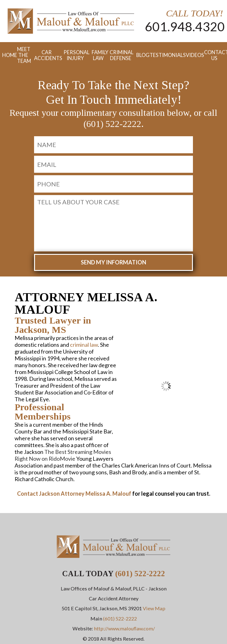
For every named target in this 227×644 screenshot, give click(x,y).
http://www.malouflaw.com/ (124, 628)
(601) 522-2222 (140, 574)
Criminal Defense (121, 55)
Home (7, 55)
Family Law (98, 55)
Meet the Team (23, 55)
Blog (141, 55)
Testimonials (165, 55)
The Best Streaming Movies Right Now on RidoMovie (63, 455)
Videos (193, 55)
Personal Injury (75, 55)
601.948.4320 (185, 26)
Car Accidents (47, 55)
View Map (154, 608)
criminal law (84, 345)
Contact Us (214, 55)
